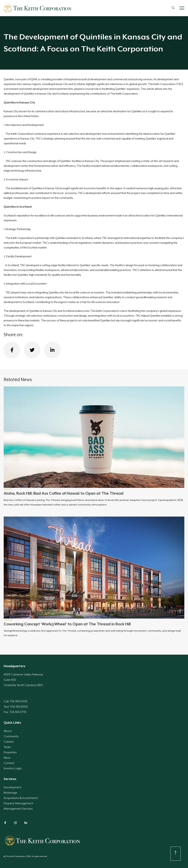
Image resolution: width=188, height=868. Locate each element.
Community (11, 736)
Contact (9, 763)
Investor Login (13, 768)
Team (7, 747)
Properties (10, 752)
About (8, 731)
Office (8, 489)
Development (12, 787)
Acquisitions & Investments (21, 798)
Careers (9, 742)
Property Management (18, 803)
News (7, 758)
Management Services (18, 809)
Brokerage (10, 793)
